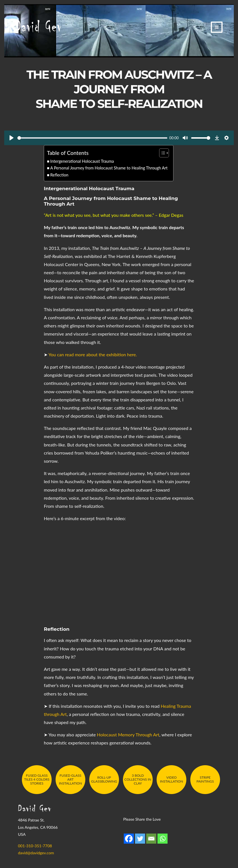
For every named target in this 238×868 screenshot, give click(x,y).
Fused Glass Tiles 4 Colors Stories (37, 779)
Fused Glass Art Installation (70, 779)
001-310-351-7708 (35, 846)
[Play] (12, 138)
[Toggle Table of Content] (161, 153)
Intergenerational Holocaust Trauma (82, 161)
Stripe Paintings (205, 779)
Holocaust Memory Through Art (128, 735)
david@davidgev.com (36, 853)
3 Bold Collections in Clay (138, 779)
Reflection (59, 175)
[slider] (92, 138)
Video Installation (171, 779)
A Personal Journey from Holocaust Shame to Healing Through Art (109, 168)
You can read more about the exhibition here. (93, 354)
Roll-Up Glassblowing (104, 779)
